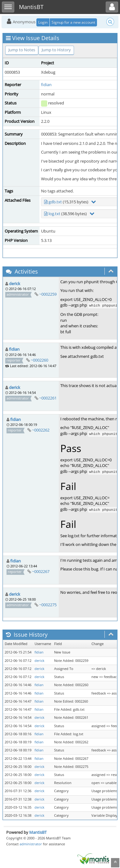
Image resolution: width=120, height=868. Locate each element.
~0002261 (48, 398)
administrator (31, 844)
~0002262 (41, 430)
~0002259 (48, 294)
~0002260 (39, 360)
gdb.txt (55, 202)
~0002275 (48, 605)
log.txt (54, 214)
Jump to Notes (22, 50)
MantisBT (38, 832)
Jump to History (56, 50)
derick (15, 284)
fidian (46, 85)
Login (43, 22)
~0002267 (41, 571)
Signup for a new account (73, 22)
